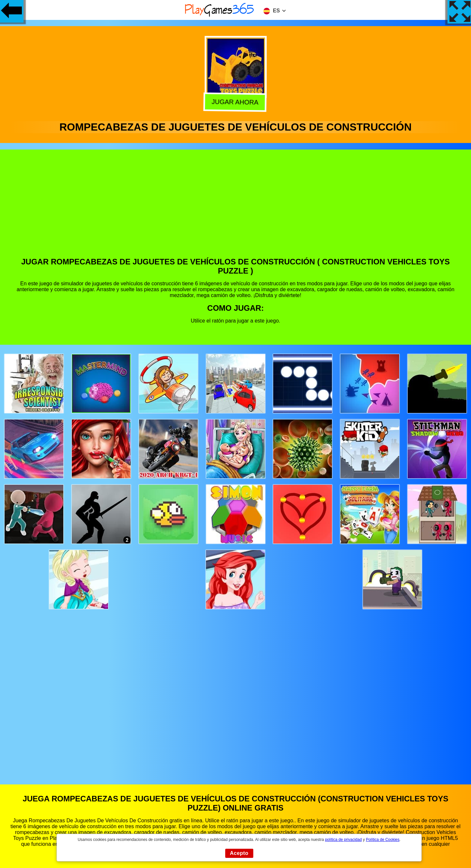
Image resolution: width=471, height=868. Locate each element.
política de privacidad (344, 840)
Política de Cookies (383, 840)
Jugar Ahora (235, 101)
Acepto (239, 853)
